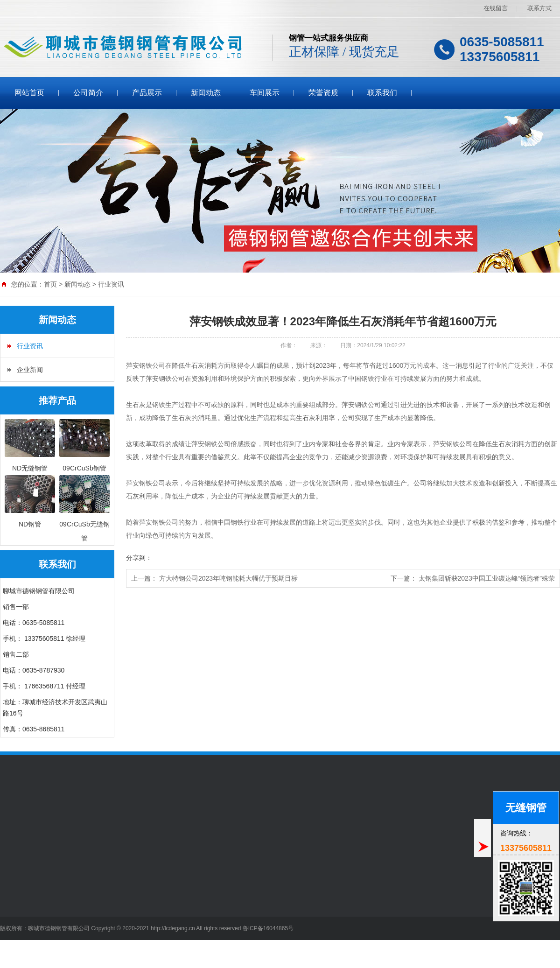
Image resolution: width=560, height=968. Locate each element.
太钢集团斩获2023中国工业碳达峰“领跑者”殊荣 (487, 578)
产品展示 (147, 93)
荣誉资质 (323, 93)
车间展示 (265, 93)
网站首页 (29, 93)
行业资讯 (111, 284)
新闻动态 (206, 93)
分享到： (139, 558)
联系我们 (382, 93)
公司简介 (88, 93)
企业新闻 (30, 370)
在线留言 (496, 8)
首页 (50, 284)
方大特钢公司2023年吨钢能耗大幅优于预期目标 (228, 578)
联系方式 (539, 8)
